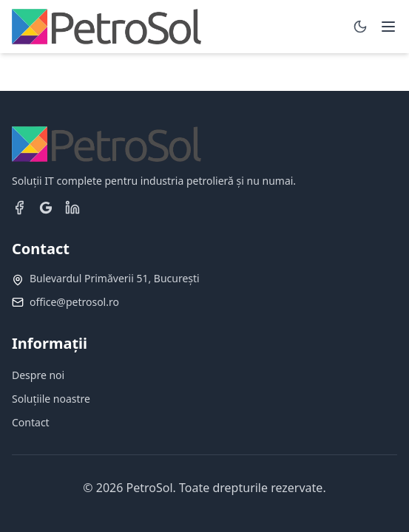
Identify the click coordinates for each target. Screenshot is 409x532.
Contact (31, 422)
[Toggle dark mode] (360, 27)
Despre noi (38, 375)
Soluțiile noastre (51, 399)
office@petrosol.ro (74, 302)
